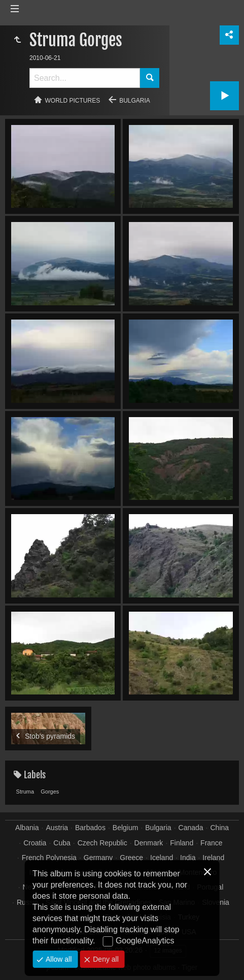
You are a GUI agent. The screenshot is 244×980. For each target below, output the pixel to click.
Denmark (149, 843)
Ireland (213, 858)
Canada (191, 828)
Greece (131, 858)
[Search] (85, 78)
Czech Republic (102, 843)
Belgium (126, 828)
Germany (98, 858)
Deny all (104, 959)
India (188, 858)
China (219, 828)
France (212, 843)
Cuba (62, 843)
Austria (57, 828)
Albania (27, 828)
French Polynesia (49, 858)
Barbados (90, 828)
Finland (182, 843)
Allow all (58, 959)
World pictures (73, 101)
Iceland (162, 858)
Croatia (35, 843)
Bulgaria (135, 101)
